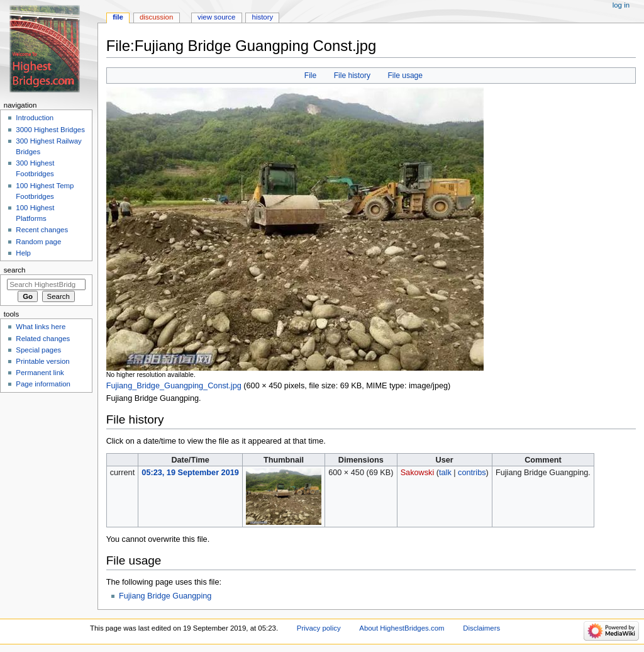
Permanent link (40, 373)
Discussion (156, 17)
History (263, 17)
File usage (405, 76)
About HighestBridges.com (402, 628)
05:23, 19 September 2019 (190, 473)
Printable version (42, 361)
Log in (621, 5)
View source (216, 17)
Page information (43, 384)
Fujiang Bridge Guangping (165, 596)
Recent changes (42, 230)
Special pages (38, 350)
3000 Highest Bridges (50, 130)
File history (352, 76)
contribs (472, 473)
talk (445, 473)
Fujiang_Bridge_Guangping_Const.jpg (174, 386)
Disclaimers (481, 628)
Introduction (35, 118)
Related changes (43, 339)
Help (23, 253)
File (310, 76)
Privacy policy (319, 628)
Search (15, 270)
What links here (41, 327)
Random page (38, 242)
